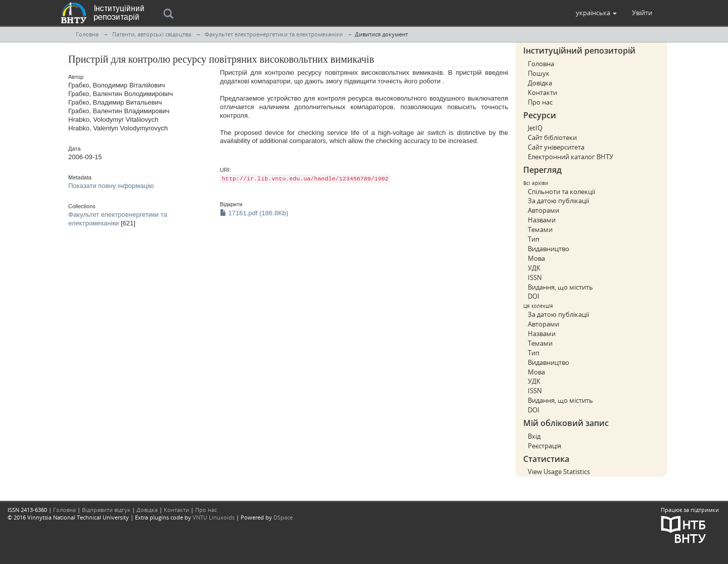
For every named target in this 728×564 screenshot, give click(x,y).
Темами (540, 229)
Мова (536, 258)
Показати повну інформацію (111, 186)
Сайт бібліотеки (552, 137)
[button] (596, 13)
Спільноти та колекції (561, 192)
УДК (534, 268)
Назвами (542, 220)
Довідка (540, 83)
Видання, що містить (560, 287)
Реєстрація (544, 446)
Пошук (539, 73)
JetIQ (535, 128)
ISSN (535, 277)
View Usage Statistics (559, 472)
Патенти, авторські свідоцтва (152, 34)
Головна (87, 34)
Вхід (534, 436)
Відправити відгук (106, 510)
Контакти (542, 92)
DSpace (283, 517)
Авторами (543, 210)
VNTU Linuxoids (214, 517)
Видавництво (549, 249)
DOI (534, 296)
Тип (534, 239)
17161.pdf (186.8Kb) (254, 213)
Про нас (540, 102)
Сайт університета (556, 147)
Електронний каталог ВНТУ (571, 157)
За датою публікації (558, 201)
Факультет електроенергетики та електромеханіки (274, 34)
